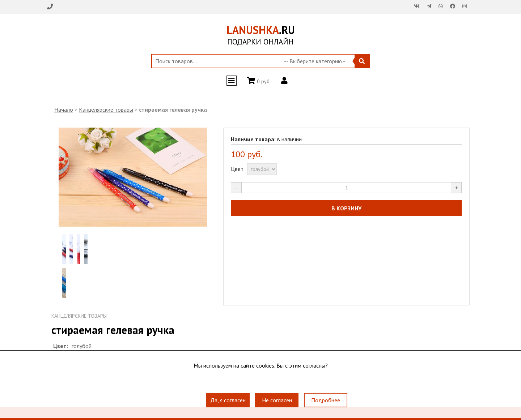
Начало (64, 110)
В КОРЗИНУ (346, 208)
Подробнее (326, 400)
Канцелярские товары (106, 110)
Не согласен (277, 400)
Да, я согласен (228, 400)
